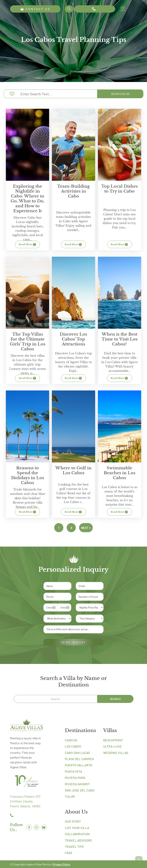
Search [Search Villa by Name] (69, 9)
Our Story (73, 821)
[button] (139, 860)
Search (120, 699)
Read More (28, 245)
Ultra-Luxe (112, 746)
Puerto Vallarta (79, 765)
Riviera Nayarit (77, 784)
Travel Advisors (78, 840)
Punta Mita (73, 771)
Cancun (71, 740)
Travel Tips (74, 846)
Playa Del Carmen (79, 759)
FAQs (68, 853)
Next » (86, 528)
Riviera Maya (75, 777)
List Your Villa (77, 827)
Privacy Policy (62, 864)
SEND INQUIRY (73, 642)
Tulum (70, 796)
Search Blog (119, 94)
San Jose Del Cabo (80, 790)
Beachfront (113, 740)
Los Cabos (73, 746)
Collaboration (77, 834)
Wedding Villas (116, 752)
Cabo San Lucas (77, 752)
